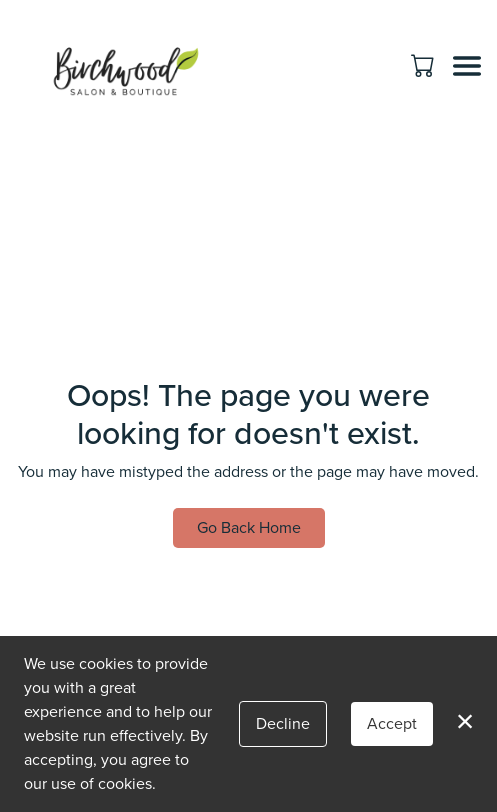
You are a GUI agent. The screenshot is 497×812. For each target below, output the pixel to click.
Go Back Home (249, 527)
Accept (392, 723)
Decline (283, 723)
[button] (424, 65)
